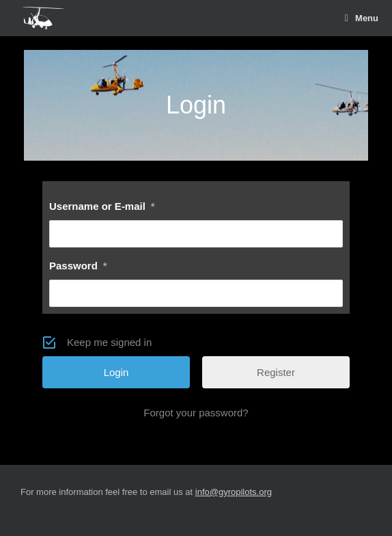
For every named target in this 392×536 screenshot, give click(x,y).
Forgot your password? (196, 413)
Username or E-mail (102, 206)
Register (276, 372)
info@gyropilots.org (234, 492)
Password (78, 266)
